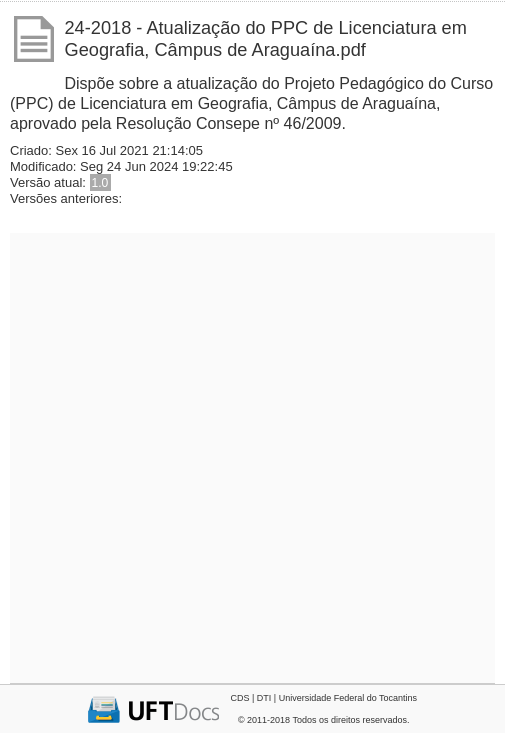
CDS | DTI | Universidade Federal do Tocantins (323, 698)
